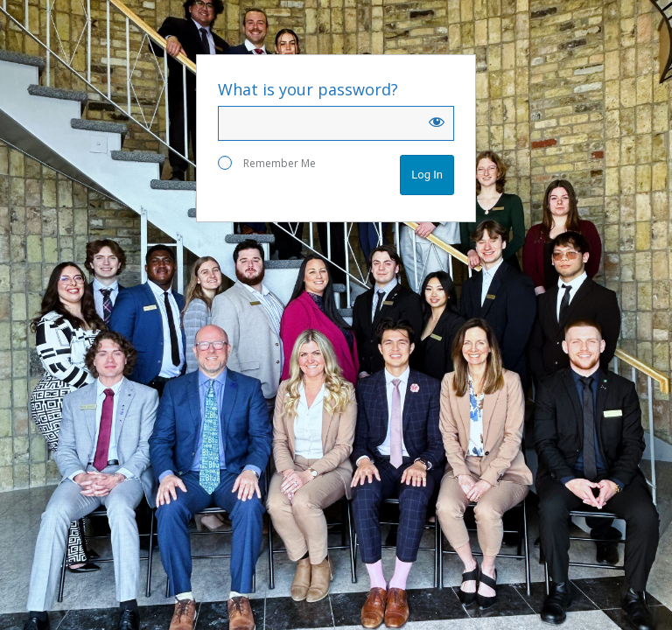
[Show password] (437, 122)
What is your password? (308, 89)
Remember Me (267, 163)
